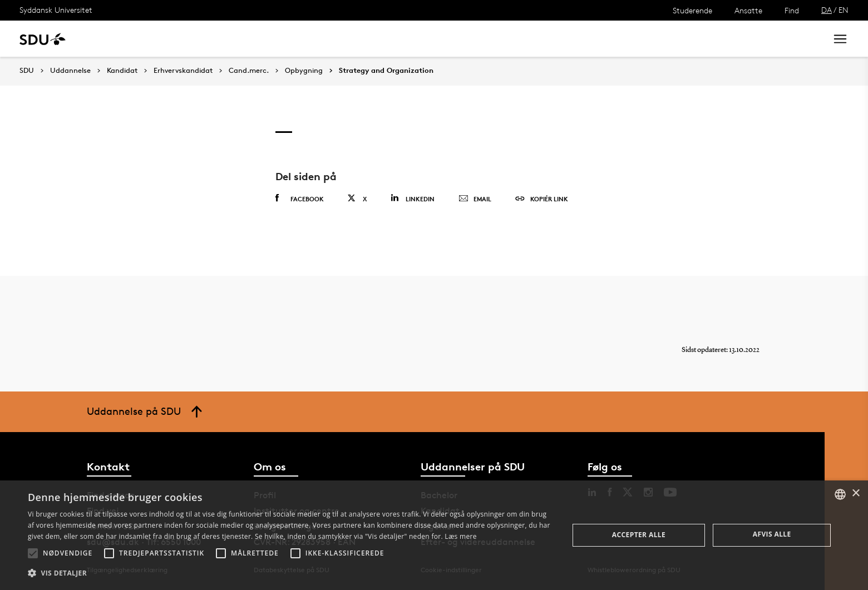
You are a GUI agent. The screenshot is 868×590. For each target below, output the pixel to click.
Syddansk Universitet (56, 10)
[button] (33, 553)
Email (475, 199)
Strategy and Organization (386, 71)
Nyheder (230, 39)
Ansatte (748, 10)
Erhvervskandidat (183, 71)
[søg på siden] (725, 39)
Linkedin (413, 198)
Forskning (178, 39)
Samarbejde (288, 39)
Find (792, 10)
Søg (804, 39)
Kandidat (122, 71)
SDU (27, 70)
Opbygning (304, 71)
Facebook (300, 199)
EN (844, 10)
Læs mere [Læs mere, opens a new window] (460, 536)
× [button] (855, 494)
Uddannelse (119, 39)
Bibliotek (346, 39)
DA (827, 10)
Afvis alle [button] (772, 534)
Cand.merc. (249, 71)
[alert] (434, 535)
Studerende (692, 10)
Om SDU (396, 39)
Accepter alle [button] (639, 535)
